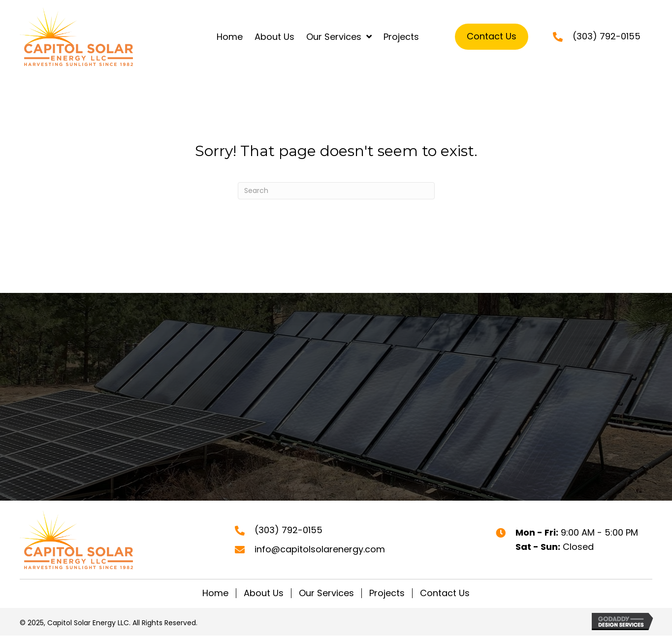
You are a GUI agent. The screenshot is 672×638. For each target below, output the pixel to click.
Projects (387, 593)
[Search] (336, 191)
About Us (264, 593)
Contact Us (445, 593)
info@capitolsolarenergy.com (320, 549)
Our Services (326, 593)
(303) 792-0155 (607, 36)
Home (215, 593)
